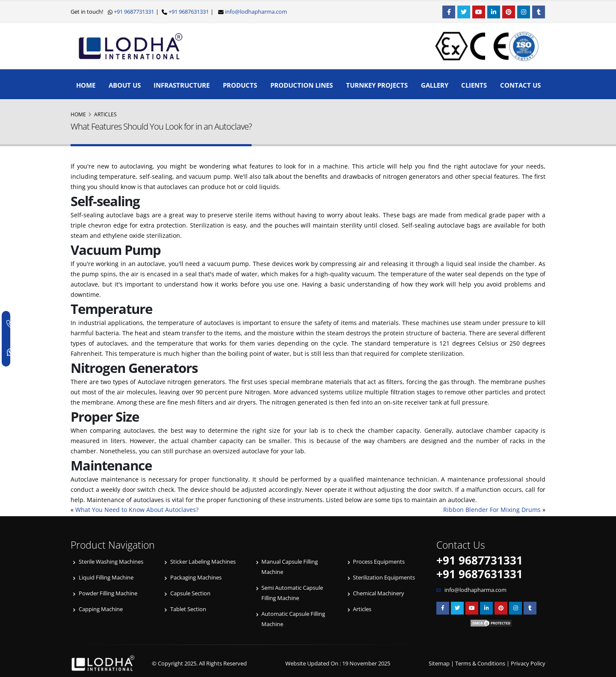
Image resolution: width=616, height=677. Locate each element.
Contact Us (520, 85)
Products (240, 85)
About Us (125, 85)
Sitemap (439, 664)
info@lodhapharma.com (256, 12)
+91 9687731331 (133, 12)
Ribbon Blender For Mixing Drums (492, 510)
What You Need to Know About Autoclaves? (137, 510)
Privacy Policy (528, 664)
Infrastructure (182, 85)
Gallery (435, 85)
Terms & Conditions (480, 664)
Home (86, 85)
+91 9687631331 (188, 12)
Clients (474, 85)
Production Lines (302, 85)
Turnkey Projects (377, 85)
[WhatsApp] (11, 353)
